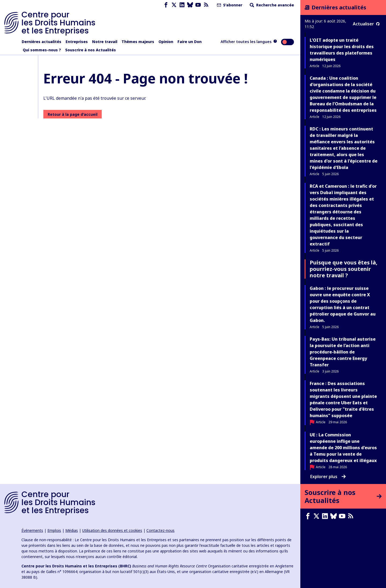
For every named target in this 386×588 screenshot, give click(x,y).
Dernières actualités (41, 42)
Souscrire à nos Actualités (91, 50)
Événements (32, 530)
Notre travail (105, 42)
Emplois (54, 530)
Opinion (166, 42)
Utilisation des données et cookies (112, 530)
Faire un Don (190, 42)
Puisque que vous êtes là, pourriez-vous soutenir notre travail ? (344, 269)
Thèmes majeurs (138, 42)
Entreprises (77, 42)
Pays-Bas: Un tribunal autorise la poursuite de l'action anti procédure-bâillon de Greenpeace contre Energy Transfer (343, 352)
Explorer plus (328, 476)
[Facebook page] (166, 5)
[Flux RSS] (206, 5)
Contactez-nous (160, 530)
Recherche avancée (271, 5)
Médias (72, 530)
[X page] (174, 5)
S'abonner (229, 5)
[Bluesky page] (190, 5)
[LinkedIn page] (182, 5)
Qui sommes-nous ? (42, 50)
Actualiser (366, 24)
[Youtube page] (198, 5)
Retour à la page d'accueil (73, 114)
